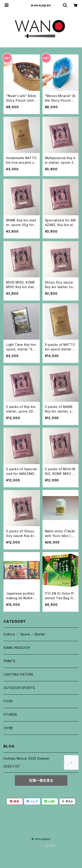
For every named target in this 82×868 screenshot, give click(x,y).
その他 (8, 728)
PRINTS (10, 661)
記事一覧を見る (41, 780)
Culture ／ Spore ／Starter (24, 634)
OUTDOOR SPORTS (19, 688)
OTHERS (10, 715)
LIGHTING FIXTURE (18, 674)
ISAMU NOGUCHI (17, 648)
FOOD (8, 701)
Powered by (41, 846)
